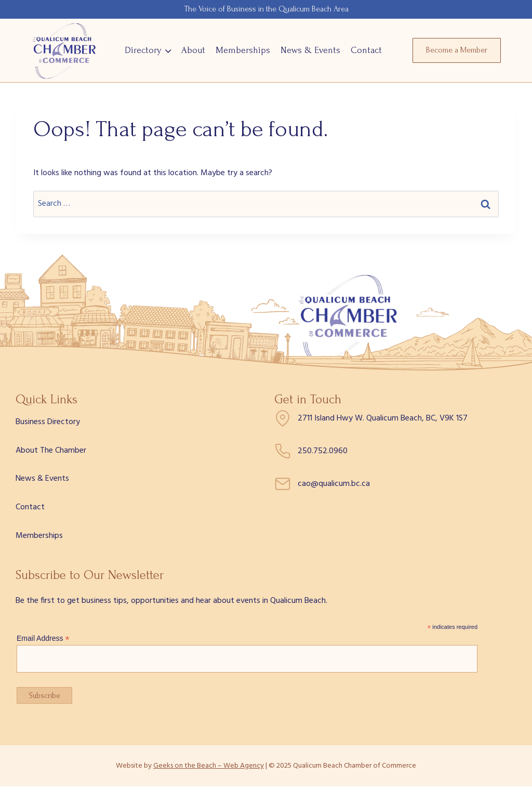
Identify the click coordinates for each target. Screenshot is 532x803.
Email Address (43, 639)
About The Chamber (51, 451)
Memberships (243, 50)
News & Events (310, 50)
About (193, 50)
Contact (366, 50)
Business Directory (48, 422)
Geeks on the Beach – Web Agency (209, 766)
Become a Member (457, 50)
